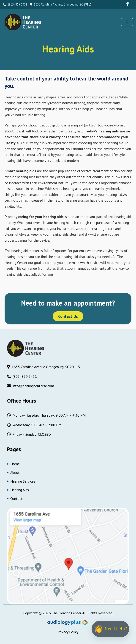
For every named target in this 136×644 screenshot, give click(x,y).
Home (13, 464)
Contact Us (68, 316)
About (13, 472)
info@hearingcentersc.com (31, 386)
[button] (127, 22)
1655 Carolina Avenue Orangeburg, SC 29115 (44, 367)
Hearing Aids (18, 490)
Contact (15, 498)
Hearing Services (21, 481)
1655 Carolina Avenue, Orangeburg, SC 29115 (61, 4)
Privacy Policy (68, 632)
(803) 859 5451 (15, 4)
